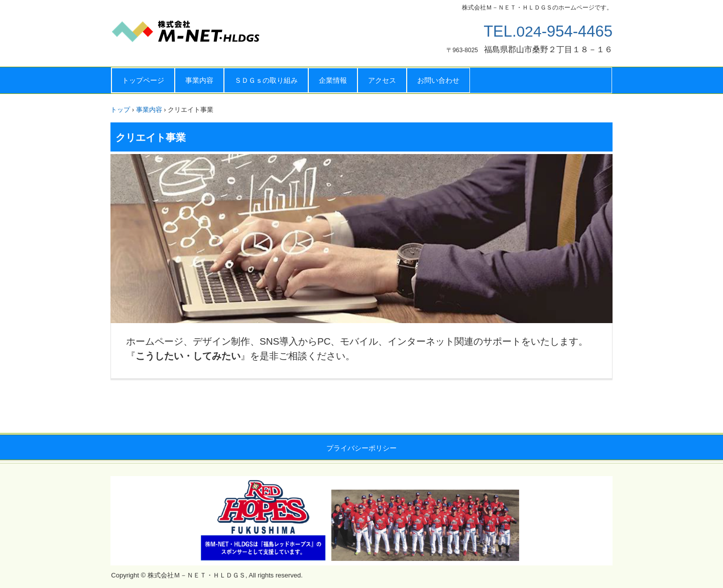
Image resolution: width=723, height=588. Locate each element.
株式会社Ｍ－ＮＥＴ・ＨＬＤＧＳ (211, 35)
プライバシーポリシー (361, 448)
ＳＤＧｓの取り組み (266, 80)
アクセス (382, 80)
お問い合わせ (438, 80)
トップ (120, 110)
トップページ (143, 80)
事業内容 (199, 80)
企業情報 (333, 80)
